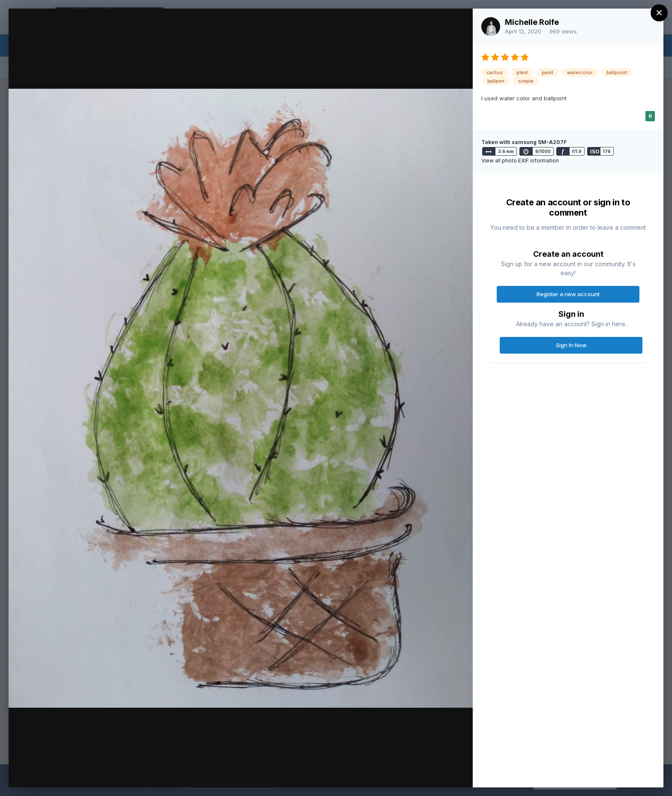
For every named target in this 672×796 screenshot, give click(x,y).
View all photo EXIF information (520, 161)
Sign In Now (571, 345)
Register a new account (568, 294)
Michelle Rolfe (532, 22)
